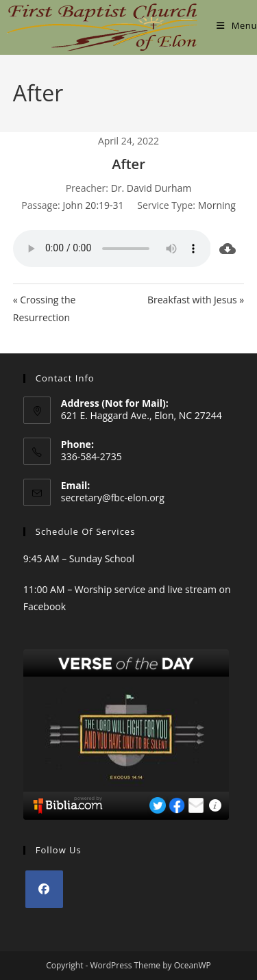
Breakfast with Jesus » (196, 300)
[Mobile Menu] (237, 25)
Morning (217, 205)
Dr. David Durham (151, 188)
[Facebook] (44, 889)
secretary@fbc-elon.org (113, 498)
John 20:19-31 (93, 205)
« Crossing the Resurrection (45, 308)
